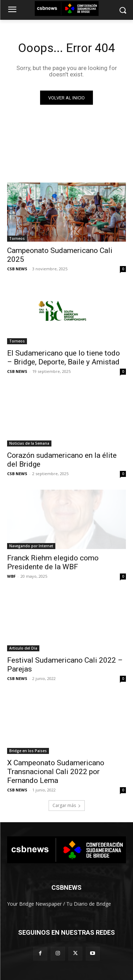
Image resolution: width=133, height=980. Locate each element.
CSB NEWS (17, 269)
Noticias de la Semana (29, 443)
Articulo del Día (23, 648)
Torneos (17, 238)
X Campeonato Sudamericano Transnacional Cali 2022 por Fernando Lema (56, 772)
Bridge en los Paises (28, 751)
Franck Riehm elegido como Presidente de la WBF (53, 562)
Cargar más (67, 805)
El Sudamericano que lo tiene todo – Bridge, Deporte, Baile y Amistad (63, 358)
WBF (11, 576)
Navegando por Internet (31, 546)
